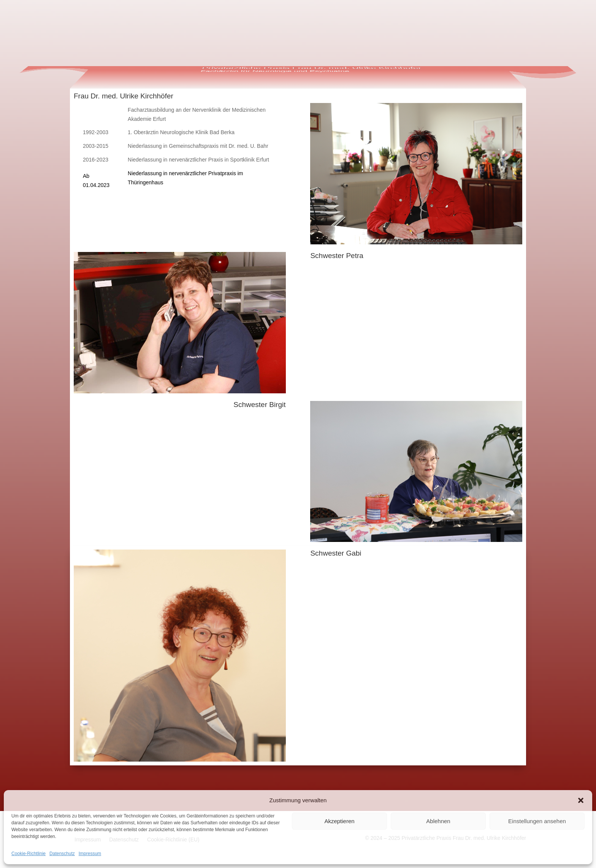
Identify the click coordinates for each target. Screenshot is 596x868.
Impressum (90, 854)
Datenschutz (62, 854)
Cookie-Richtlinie (29, 854)
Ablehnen (438, 821)
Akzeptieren (339, 821)
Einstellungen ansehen (537, 821)
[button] (581, 800)
